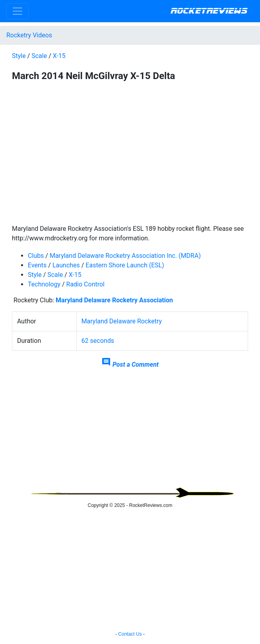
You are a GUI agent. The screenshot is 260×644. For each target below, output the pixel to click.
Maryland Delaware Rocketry (122, 321)
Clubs (36, 256)
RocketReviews (209, 11)
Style (19, 56)
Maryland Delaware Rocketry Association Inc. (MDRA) (125, 256)
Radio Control (85, 284)
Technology (44, 284)
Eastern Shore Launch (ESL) (125, 265)
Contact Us (130, 634)
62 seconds (98, 341)
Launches (66, 265)
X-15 (59, 56)
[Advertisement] (130, 431)
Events (37, 265)
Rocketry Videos (29, 35)
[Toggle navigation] (17, 11)
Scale (39, 56)
